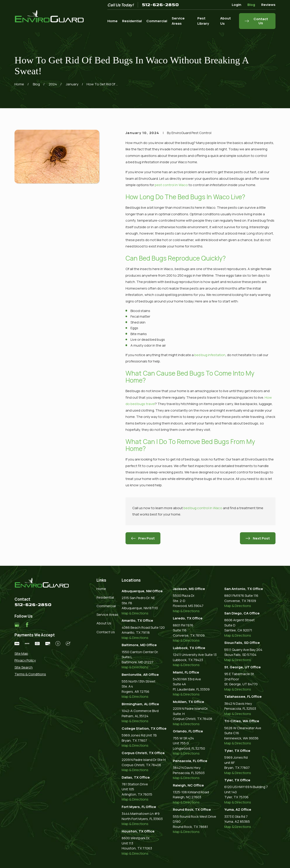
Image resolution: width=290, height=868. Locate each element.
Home (101, 589)
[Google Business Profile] (17, 625)
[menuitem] (42, 654)
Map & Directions (135, 613)
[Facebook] (27, 625)
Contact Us (106, 632)
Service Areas (107, 615)
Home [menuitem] (112, 21)
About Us (104, 623)
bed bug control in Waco (203, 508)
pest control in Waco (171, 185)
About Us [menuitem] (226, 21)
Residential (105, 597)
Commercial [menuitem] (157, 21)
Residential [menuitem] (132, 21)
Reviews (268, 5)
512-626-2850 (160, 5)
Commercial (106, 606)
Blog (251, 5)
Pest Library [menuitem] (203, 21)
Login (237, 5)
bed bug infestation (210, 355)
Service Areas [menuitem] (178, 21)
